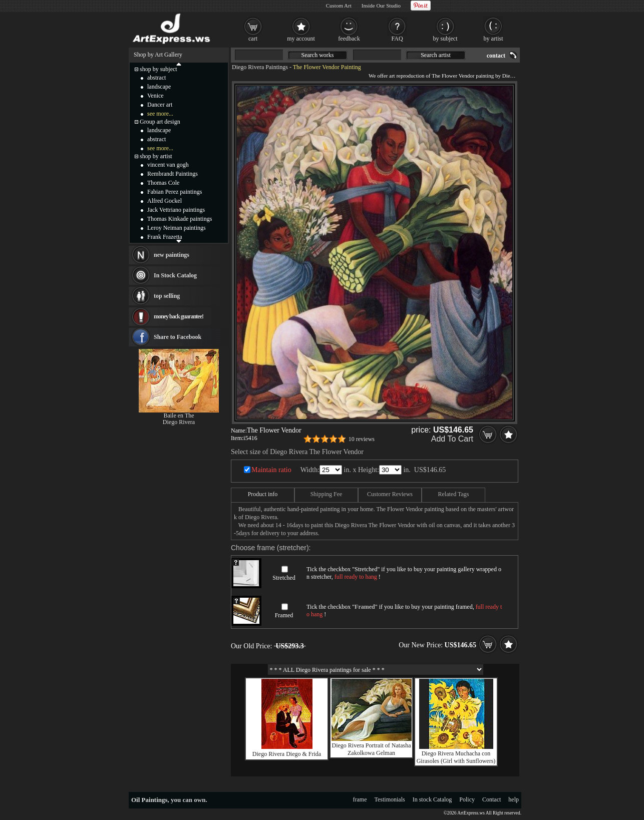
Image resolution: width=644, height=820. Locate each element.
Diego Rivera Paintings (260, 67)
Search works (318, 55)
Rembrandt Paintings (173, 174)
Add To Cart (452, 439)
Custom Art (339, 6)
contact (496, 56)
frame (360, 799)
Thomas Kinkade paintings (180, 219)
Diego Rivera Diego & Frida (287, 754)
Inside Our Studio (381, 6)
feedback (349, 39)
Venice (155, 96)
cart (253, 39)
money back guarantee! (179, 316)
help (514, 799)
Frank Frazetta (165, 237)
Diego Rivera (179, 422)
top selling (167, 296)
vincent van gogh (168, 165)
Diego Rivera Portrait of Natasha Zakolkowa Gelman (372, 749)
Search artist (436, 55)
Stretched (284, 578)
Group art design (160, 122)
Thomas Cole (163, 183)
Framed (284, 615)
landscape (159, 87)
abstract (156, 78)
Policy (467, 799)
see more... (160, 114)
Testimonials (390, 799)
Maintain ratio (271, 470)
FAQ (397, 39)
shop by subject (158, 69)
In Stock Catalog (175, 275)
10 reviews (362, 439)
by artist (494, 39)
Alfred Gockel (165, 201)
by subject (445, 39)
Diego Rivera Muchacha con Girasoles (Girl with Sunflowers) (456, 757)
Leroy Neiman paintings (177, 228)
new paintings (172, 255)
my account (301, 39)
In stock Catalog (432, 799)
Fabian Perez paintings (175, 192)
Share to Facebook (178, 337)
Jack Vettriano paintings (176, 210)
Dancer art (160, 105)
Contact (492, 799)
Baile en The (179, 416)
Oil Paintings (149, 800)
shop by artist (156, 156)
